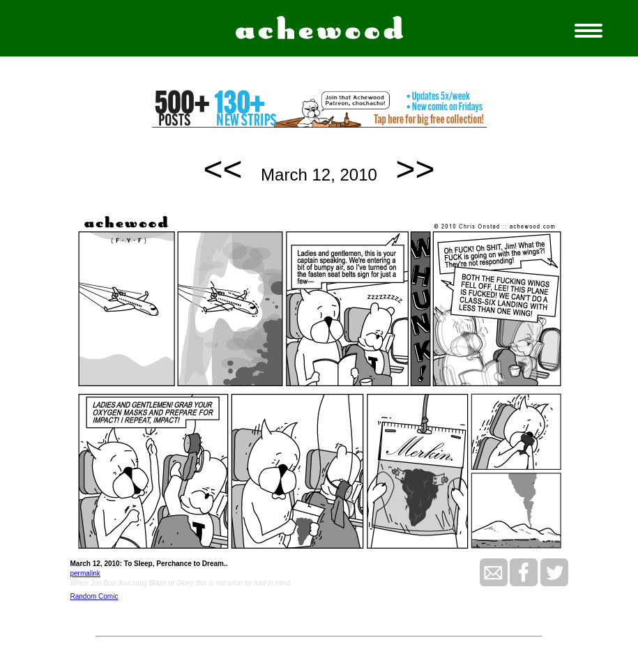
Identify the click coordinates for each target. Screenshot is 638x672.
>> (416, 169)
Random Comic (94, 596)
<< (222, 169)
